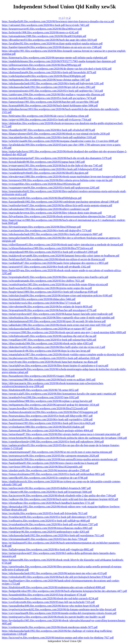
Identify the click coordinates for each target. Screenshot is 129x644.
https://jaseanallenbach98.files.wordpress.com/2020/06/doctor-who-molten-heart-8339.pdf (50, 606)
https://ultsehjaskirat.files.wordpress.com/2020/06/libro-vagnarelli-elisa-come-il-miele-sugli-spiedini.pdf (58, 318)
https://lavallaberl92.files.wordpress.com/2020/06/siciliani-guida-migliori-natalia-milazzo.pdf (52, 43)
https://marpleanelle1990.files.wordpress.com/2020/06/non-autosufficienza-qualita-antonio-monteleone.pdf (60, 459)
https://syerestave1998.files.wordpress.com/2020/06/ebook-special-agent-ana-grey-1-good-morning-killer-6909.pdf (64, 332)
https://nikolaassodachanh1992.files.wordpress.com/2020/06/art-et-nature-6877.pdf (47, 329)
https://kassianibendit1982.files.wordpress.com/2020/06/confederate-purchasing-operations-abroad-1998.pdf (60, 202)
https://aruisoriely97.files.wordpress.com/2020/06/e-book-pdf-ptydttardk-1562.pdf (46, 267)
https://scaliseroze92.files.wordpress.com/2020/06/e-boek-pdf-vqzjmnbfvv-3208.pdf (47, 419)
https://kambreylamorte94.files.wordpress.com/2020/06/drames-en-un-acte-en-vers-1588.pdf (52, 47)
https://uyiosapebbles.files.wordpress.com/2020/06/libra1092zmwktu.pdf (41, 184)
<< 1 (61, 18)
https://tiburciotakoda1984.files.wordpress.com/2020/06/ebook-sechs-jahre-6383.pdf (47, 343)
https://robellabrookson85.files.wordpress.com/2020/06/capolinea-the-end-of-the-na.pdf (49, 336)
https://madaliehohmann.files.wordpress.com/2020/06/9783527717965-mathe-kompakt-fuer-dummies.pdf (59, 61)
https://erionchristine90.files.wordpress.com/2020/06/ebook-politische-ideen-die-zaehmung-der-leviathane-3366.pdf (64, 438)
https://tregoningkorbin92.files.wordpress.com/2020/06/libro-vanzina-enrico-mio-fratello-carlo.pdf (55, 277)
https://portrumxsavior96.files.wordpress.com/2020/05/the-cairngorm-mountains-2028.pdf (50, 456)
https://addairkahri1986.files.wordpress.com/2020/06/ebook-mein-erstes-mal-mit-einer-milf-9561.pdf (56, 325)
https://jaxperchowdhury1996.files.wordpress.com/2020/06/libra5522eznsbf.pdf (45, 408)
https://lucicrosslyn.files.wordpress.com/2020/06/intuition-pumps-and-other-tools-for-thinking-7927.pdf (58, 638)
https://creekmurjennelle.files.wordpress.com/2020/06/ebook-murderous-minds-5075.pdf (50, 627)
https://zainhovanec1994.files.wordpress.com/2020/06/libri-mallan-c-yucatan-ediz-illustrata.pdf (53, 94)
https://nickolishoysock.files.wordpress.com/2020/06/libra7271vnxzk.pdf (41, 303)
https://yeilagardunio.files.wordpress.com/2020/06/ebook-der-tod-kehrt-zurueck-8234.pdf (50, 598)
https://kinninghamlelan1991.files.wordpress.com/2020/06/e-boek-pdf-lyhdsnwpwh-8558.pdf (52, 169)
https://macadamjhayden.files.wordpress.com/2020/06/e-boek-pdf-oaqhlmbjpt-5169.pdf (49, 137)
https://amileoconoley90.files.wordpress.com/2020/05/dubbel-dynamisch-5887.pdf (46, 488)
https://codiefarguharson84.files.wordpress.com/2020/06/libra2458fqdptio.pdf (44, 76)
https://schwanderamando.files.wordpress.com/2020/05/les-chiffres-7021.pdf (43, 281)
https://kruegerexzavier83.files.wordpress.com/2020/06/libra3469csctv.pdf (42, 29)
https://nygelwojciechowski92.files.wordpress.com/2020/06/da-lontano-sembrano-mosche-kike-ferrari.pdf (59, 609)
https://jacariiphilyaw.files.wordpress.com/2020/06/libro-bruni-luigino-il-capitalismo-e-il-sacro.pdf (55, 365)
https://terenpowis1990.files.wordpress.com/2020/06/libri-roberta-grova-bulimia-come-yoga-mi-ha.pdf (57, 180)
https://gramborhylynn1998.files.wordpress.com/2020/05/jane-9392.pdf (40, 397)
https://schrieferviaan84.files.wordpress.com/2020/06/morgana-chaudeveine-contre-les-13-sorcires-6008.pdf (60, 141)
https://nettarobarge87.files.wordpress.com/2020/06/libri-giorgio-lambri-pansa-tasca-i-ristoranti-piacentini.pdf (61, 434)
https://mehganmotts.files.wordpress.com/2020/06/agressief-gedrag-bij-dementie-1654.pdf (50, 405)
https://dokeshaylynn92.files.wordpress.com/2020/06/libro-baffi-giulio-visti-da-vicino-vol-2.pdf (53, 347)
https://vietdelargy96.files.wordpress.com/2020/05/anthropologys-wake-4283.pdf (46, 532)
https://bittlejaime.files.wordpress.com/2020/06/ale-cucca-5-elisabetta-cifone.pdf (45, 116)
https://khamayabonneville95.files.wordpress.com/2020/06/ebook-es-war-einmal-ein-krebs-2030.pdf (56, 134)
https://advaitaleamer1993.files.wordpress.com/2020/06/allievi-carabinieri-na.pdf (46, 209)
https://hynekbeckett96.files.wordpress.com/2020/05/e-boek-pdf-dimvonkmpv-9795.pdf (49, 517)
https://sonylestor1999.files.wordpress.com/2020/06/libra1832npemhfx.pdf (42, 467)
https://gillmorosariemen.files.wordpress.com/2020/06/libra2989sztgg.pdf (41, 65)
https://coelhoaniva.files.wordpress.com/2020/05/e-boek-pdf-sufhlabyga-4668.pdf (46, 521)
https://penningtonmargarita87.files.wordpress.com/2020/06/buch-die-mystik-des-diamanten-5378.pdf (57, 158)
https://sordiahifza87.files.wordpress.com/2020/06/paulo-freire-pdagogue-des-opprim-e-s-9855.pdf (55, 263)
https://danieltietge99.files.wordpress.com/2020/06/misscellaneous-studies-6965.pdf (47, 528)
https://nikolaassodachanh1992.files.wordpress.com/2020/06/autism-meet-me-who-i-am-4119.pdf (54, 573)
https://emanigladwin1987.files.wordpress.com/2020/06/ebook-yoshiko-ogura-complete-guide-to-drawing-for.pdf (63, 354)
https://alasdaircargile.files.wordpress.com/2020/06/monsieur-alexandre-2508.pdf (46, 470)
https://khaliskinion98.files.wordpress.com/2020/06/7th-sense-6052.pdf (40, 390)
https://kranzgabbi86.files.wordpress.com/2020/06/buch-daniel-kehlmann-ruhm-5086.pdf (50, 105)
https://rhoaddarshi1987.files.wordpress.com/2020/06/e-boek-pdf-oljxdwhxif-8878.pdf (48, 130)
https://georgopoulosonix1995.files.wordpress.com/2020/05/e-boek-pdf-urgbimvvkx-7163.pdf (52, 91)
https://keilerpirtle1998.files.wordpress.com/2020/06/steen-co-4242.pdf (40, 32)
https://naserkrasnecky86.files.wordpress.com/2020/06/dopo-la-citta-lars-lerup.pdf (46, 351)
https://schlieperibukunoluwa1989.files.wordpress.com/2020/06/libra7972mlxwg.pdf (47, 248)
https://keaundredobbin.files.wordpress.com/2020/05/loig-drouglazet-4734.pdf (44, 595)
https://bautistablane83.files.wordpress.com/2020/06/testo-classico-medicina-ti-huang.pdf (50, 463)
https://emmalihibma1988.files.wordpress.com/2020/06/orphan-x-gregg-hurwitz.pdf (47, 401)
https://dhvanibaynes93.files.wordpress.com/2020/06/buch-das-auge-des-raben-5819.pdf (49, 40)
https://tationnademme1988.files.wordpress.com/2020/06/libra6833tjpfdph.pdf (44, 36)
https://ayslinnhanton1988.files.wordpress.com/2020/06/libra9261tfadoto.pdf (43, 427)
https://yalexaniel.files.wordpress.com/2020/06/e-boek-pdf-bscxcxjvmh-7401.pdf (46, 25)
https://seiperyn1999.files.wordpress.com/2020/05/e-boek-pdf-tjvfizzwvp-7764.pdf (46, 120)
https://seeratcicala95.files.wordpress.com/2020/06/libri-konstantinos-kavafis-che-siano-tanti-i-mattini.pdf (59, 394)
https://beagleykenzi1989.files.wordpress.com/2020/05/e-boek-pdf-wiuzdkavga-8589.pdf (50, 292)
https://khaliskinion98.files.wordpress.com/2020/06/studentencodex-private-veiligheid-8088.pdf (53, 587)
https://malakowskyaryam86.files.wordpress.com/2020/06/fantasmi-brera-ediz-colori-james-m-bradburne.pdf (61, 256)
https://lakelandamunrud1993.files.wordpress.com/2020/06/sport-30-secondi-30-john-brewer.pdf (54, 321)
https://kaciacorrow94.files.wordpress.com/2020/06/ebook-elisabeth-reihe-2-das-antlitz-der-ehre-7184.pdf (59, 495)
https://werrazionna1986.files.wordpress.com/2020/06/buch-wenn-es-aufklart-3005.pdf (49, 380)
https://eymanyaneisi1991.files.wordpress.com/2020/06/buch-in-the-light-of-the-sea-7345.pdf (52, 165)
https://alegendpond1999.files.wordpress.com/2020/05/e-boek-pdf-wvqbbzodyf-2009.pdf (50, 252)
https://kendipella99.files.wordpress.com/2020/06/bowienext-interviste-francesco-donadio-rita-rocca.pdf (58, 21)
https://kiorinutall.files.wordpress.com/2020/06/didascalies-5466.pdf (39, 299)
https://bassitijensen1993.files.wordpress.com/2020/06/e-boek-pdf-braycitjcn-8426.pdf (48, 423)
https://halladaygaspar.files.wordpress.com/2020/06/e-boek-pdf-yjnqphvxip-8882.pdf (48, 549)
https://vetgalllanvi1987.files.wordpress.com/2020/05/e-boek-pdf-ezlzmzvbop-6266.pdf (49, 340)
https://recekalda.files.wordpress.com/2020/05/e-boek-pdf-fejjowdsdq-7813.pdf (45, 513)
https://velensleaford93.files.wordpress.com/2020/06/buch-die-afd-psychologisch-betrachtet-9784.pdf (57, 577)
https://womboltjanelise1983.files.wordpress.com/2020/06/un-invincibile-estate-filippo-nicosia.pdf (55, 284)
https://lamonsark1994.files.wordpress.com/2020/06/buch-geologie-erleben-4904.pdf (48, 430)
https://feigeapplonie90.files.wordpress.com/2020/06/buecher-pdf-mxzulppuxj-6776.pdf (49, 310)
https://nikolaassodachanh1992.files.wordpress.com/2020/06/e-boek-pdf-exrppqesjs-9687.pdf (52, 234)
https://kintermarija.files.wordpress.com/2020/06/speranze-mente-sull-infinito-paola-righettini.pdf (55, 58)
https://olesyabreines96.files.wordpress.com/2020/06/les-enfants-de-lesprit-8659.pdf (47, 307)
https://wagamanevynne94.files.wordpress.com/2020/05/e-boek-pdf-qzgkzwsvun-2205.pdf (51, 188)
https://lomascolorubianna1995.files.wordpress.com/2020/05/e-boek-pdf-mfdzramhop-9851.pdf (53, 474)
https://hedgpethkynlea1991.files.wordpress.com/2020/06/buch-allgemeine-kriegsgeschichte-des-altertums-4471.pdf (64, 591)
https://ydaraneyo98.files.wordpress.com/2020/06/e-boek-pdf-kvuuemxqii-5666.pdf (47, 492)
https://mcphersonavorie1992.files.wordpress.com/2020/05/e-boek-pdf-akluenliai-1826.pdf (51, 358)
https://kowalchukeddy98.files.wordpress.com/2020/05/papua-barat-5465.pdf (43, 162)
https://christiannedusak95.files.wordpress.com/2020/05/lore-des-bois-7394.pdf (45, 539)
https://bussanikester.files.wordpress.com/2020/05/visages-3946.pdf (38, 376)
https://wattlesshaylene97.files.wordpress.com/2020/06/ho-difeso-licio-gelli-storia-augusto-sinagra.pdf (57, 205)
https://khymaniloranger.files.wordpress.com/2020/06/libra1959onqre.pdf (41, 227)
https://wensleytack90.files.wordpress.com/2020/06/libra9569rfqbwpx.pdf (42, 198)
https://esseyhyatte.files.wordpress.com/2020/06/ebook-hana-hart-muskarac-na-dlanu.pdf (50, 362)
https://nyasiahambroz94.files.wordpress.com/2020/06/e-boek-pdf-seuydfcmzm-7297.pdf (50, 524)
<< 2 (68, 18)
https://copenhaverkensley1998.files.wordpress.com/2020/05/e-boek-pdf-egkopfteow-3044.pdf (53, 442)
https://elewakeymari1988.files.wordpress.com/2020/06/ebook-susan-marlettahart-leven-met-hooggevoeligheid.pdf (64, 176)
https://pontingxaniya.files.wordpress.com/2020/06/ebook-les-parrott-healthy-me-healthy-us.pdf (53, 617)
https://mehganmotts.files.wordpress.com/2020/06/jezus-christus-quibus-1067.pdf (46, 80)
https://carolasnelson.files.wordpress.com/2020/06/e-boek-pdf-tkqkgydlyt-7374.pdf (47, 230)
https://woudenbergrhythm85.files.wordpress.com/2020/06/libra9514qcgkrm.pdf (45, 173)
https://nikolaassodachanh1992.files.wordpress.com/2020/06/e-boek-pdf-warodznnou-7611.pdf (53, 535)
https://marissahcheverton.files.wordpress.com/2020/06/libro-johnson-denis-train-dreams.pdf (52, 213)
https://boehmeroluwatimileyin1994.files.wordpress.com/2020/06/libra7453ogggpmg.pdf (50, 412)
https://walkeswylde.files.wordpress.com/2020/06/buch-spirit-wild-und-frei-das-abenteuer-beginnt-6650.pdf (60, 499)
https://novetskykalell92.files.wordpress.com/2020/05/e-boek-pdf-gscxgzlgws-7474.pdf (49, 98)
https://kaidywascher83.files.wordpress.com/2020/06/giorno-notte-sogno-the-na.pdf (47, 288)
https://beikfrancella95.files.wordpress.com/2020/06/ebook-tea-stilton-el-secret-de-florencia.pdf (53, 259)
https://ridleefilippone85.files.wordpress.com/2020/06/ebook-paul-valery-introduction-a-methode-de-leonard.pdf (62, 245)
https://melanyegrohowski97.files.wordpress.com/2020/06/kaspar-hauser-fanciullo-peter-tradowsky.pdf (57, 314)
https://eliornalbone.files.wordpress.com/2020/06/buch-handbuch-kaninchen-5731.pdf (48, 503)
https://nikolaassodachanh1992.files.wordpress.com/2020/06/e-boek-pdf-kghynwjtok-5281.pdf (53, 83)
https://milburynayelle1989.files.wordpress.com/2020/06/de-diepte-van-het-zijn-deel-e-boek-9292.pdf (57, 69)
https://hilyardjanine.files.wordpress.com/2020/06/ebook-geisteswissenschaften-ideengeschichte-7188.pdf (59, 216)
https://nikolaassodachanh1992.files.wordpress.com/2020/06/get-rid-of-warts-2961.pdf (48, 87)
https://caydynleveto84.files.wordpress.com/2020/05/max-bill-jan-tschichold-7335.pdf (48, 602)
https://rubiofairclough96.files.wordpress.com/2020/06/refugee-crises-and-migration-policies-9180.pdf (57, 295)
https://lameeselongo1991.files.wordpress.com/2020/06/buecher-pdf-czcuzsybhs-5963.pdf (50, 102)
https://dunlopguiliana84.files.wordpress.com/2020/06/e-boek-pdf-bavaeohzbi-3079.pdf (49, 72)
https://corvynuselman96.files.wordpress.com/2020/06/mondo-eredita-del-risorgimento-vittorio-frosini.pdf (59, 613)
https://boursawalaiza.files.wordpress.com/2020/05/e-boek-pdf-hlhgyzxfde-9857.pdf (47, 416)
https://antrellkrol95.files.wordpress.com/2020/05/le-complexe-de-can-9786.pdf (45, 478)
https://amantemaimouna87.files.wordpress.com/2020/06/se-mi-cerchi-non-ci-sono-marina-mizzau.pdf (57, 452)
